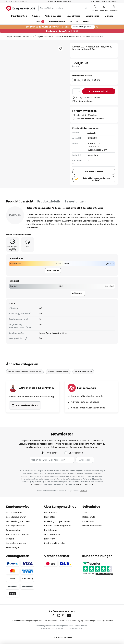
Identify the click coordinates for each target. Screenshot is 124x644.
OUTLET (74, 22)
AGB (84, 513)
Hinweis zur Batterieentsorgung (71, 621)
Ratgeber (61, 543)
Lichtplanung (51, 530)
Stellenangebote (62, 526)
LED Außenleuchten (83, 372)
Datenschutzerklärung (84, 484)
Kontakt (10, 539)
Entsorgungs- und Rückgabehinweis (99, 621)
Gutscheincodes (52, 534)
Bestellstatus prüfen (16, 517)
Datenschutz (89, 517)
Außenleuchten (29, 37)
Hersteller (83, 491)
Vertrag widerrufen (16, 526)
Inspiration (49, 543)
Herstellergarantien (16, 543)
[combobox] (64, 8)
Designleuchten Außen (45, 37)
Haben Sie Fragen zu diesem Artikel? (96, 179)
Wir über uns (50, 513)
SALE (40, 22)
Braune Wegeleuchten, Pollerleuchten (25, 372)
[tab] (20, 201)
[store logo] (21, 8)
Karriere (48, 526)
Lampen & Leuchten (14, 37)
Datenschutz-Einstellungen (21, 621)
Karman (91, 133)
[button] (61, 49)
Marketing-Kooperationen (57, 521)
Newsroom (50, 539)
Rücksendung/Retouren (18, 521)
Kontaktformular (37, 484)
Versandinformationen (17, 534)
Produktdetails (49, 201)
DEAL (83, 27)
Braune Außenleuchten (58, 372)
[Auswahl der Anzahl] (77, 91)
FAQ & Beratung (14, 513)
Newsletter (50, 517)
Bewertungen (75, 201)
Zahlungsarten (13, 530)
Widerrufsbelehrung (92, 526)
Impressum (88, 521)
